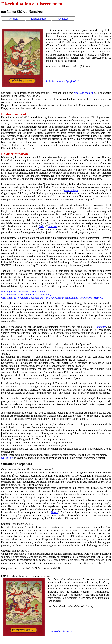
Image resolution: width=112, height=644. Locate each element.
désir (41, 226)
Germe (55, 512)
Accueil (14, 19)
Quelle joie (7, 458)
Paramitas (101, 327)
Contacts (63, 19)
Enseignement (39, 19)
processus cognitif (83, 93)
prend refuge (71, 190)
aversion (53, 226)
